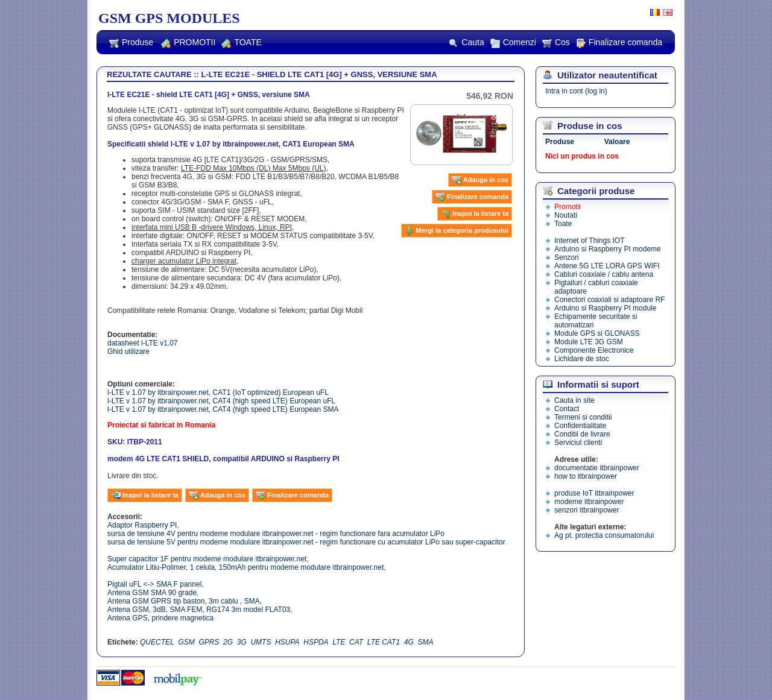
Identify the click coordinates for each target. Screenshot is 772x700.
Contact (567, 409)
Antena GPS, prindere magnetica (160, 618)
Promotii (568, 207)
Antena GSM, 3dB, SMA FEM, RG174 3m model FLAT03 (199, 610)
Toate (563, 224)
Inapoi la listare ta (475, 213)
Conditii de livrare (582, 434)
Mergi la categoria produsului (457, 230)
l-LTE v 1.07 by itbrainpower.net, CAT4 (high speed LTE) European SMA (223, 409)
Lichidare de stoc (582, 359)
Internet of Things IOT (590, 241)
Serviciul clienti (578, 443)
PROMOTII (188, 43)
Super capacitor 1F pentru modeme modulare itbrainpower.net (207, 559)
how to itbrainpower (586, 476)
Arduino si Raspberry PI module (605, 308)
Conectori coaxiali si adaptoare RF (609, 300)
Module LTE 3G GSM (589, 342)
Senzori (567, 257)
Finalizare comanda (619, 43)
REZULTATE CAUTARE (149, 74)
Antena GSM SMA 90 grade (152, 593)
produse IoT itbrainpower (594, 493)
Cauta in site (574, 400)
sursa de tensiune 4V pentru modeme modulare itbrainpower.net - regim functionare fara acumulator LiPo (276, 534)
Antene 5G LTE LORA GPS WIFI (607, 266)
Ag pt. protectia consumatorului (604, 535)
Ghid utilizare (128, 352)
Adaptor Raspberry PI (142, 525)
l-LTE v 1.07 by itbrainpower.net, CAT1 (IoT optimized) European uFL (218, 393)
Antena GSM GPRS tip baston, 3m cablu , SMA (184, 601)
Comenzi (513, 43)
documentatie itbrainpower (597, 468)
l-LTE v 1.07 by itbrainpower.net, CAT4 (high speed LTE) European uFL (221, 401)
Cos (556, 43)
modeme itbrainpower (589, 502)
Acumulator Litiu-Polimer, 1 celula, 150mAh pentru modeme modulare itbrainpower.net (245, 567)
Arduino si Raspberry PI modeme (608, 249)
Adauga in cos (480, 180)
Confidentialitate (580, 426)
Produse (131, 43)
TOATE (241, 43)
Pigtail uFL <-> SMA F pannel (154, 584)
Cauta (466, 43)
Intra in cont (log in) (576, 91)
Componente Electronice (594, 350)
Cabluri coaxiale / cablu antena (604, 274)
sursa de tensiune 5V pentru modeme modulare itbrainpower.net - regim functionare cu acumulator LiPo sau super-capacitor (306, 542)
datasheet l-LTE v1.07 (143, 343)
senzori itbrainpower (587, 510)
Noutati (566, 215)
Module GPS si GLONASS (597, 333)
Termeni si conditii (583, 417)
